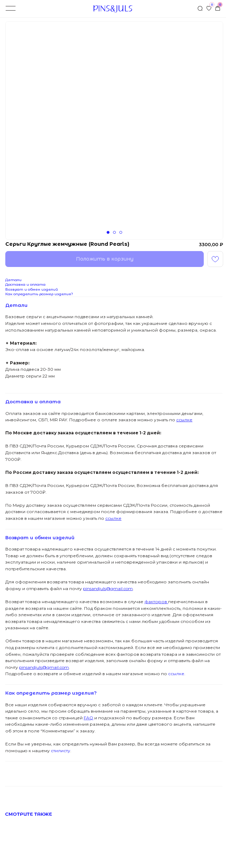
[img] (218, 8)
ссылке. (176, 674)
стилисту (60, 751)
